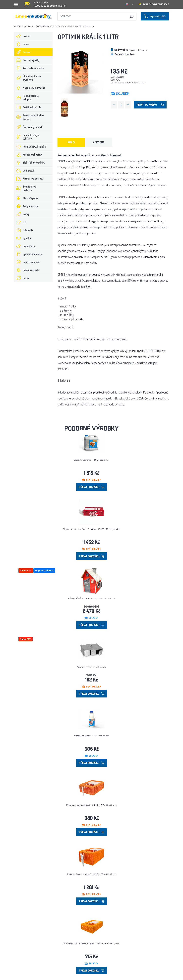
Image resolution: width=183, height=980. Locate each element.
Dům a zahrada (27, 270)
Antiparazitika (26, 206)
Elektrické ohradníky (30, 163)
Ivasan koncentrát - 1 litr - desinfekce (91, 736)
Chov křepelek (26, 198)
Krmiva (28, 26)
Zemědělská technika (25, 188)
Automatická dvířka (29, 68)
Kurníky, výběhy (27, 60)
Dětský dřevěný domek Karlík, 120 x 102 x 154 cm (92, 598)
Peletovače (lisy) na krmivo (29, 117)
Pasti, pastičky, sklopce (27, 98)
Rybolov (23, 238)
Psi (20, 222)
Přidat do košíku (150, 105)
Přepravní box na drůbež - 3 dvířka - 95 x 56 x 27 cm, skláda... (92, 529)
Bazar (22, 278)
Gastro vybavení (27, 262)
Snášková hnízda (28, 107)
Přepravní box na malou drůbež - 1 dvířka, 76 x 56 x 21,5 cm (91, 943)
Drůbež (22, 36)
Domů (17, 26)
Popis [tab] (71, 142)
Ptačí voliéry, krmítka (30, 147)
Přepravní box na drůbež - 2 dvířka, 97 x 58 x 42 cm (91, 874)
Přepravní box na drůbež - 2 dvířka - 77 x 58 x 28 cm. (91, 805)
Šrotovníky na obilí (29, 127)
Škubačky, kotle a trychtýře (28, 78)
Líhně (22, 44)
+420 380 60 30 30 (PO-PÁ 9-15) (46, 3)
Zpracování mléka (28, 254)
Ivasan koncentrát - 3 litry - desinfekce (91, 460)
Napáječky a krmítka (30, 88)
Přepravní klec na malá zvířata (92, 667)
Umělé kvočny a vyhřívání (27, 137)
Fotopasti (24, 230)
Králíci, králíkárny (28, 155)
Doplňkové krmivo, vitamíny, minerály (53, 26)
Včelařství (24, 171)
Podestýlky (25, 246)
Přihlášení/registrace (154, 4)
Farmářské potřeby (29, 179)
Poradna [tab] (99, 142)
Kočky (22, 214)
